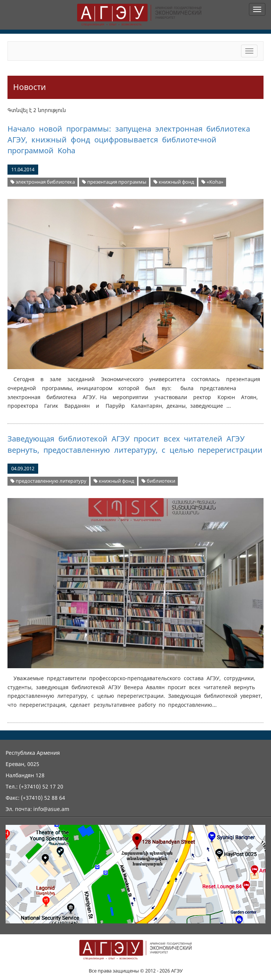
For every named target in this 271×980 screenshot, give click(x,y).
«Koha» (212, 182)
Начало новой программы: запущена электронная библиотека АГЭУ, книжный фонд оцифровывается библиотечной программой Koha (129, 140)
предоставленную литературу (48, 481)
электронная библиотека (43, 182)
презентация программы (114, 182)
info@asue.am (51, 809)
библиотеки (158, 481)
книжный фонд (174, 182)
